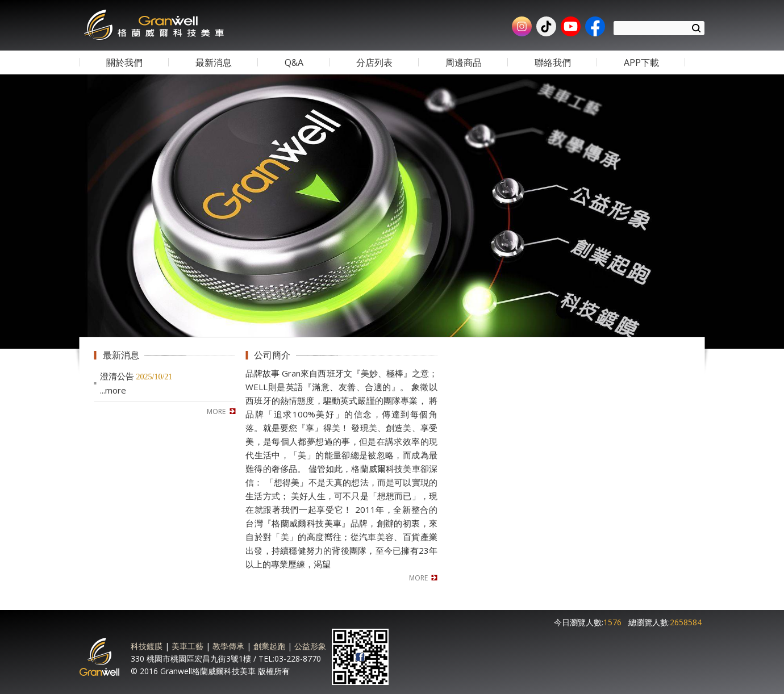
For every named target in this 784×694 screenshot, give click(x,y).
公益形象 (310, 646)
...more (113, 390)
